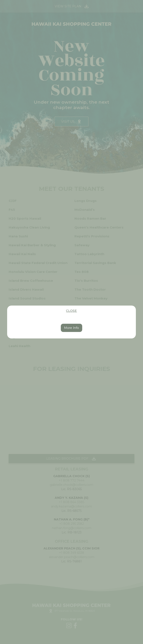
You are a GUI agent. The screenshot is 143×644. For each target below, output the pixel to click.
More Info (71, 328)
